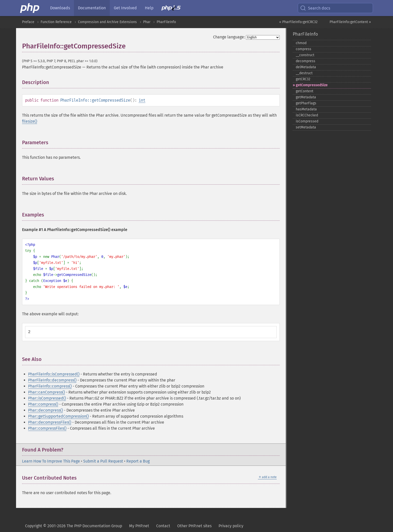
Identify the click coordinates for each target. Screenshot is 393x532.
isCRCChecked (307, 115)
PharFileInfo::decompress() (52, 380)
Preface (28, 22)
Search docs (315, 8)
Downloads (60, 8)
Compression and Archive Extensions (107, 22)
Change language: (229, 37)
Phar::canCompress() (46, 392)
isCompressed (307, 121)
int (142, 100)
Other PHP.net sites (194, 526)
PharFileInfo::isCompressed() (54, 374)
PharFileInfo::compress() (50, 386)
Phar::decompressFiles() (50, 422)
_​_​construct (305, 55)
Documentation (92, 8)
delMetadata (306, 67)
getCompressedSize (312, 85)
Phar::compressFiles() (47, 428)
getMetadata (306, 97)
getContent (305, 91)
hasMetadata (306, 109)
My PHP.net (139, 526)
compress (304, 49)
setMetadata (306, 127)
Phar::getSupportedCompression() (58, 416)
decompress (306, 61)
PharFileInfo (166, 22)
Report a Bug (138, 461)
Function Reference (56, 22)
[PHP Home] (30, 8)
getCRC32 (303, 79)
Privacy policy (231, 526)
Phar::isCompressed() (47, 398)
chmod (301, 43)
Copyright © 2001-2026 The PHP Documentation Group (74, 526)
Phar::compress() (43, 404)
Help (149, 8)
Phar (147, 22)
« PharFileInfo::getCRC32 (298, 22)
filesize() (30, 121)
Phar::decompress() (45, 410)
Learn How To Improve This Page (51, 461)
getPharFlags (306, 103)
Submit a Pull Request (103, 461)
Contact (163, 526)
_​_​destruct (304, 73)
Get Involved (125, 8)
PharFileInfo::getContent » (350, 22)
